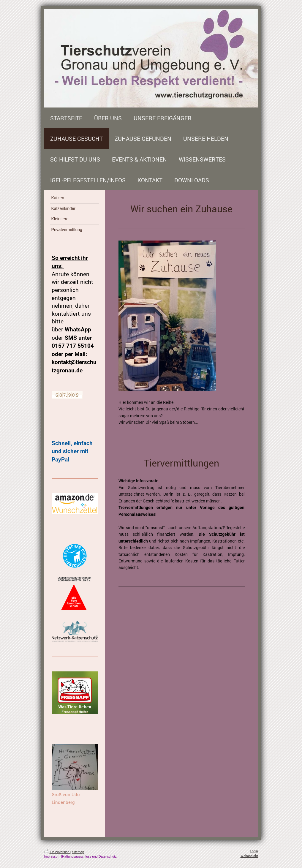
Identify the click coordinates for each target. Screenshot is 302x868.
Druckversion (57, 852)
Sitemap (78, 852)
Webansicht (249, 856)
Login (254, 851)
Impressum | (53, 856)
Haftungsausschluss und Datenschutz (89, 856)
